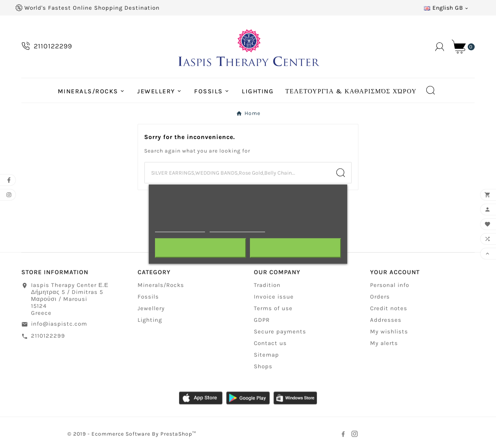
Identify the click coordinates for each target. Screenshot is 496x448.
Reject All (201, 248)
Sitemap (266, 355)
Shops (263, 367)
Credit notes (389, 309)
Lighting (150, 321)
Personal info (390, 286)
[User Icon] (440, 47)
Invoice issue (274, 297)
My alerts (384, 344)
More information (180, 228)
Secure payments (280, 332)
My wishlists (389, 332)
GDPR (262, 321)
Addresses (386, 321)
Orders (380, 297)
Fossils (148, 297)
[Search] (238, 173)
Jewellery (151, 309)
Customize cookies (237, 228)
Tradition (267, 286)
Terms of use (273, 309)
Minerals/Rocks (161, 286)
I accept (295, 248)
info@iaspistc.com (59, 324)
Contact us (270, 344)
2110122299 (48, 336)
